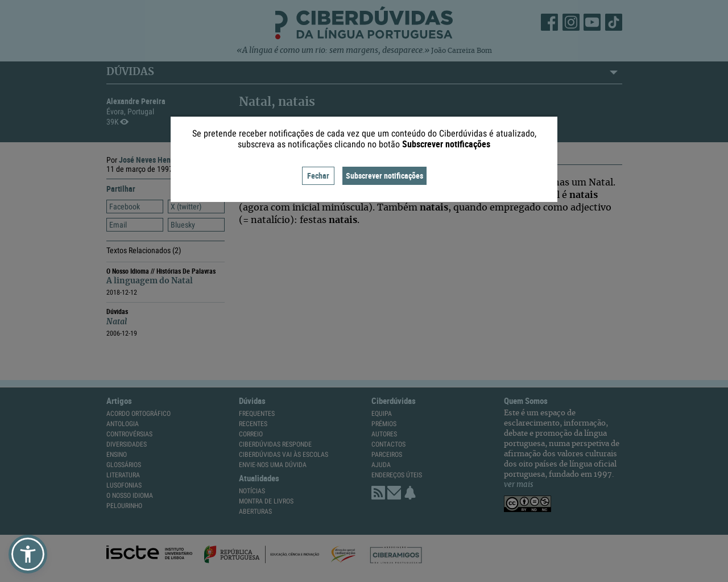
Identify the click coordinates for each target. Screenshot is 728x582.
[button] (28, 554)
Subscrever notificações (384, 176)
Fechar (318, 176)
